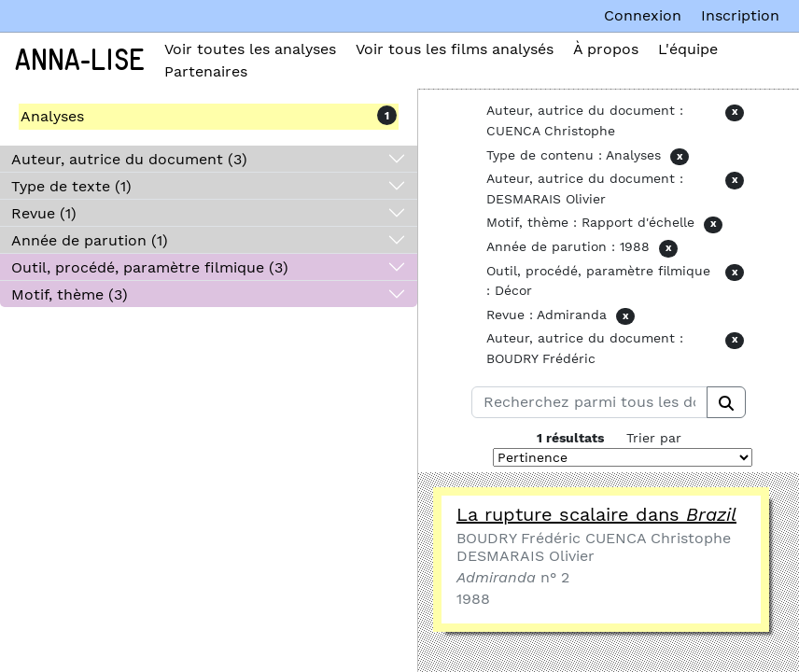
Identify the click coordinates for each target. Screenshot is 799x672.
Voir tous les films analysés (455, 49)
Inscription (740, 15)
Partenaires (206, 71)
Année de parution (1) (90, 240)
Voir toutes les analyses (250, 49)
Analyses (52, 116)
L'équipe (688, 49)
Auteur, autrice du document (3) (129, 159)
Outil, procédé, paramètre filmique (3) (150, 267)
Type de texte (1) (71, 186)
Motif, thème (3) (70, 294)
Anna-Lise (80, 61)
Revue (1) (44, 213)
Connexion (643, 15)
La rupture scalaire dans (596, 514)
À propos (606, 49)
